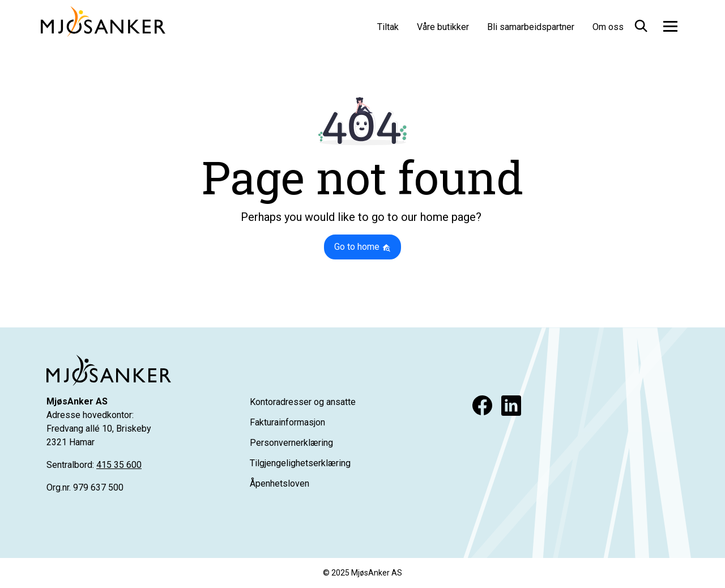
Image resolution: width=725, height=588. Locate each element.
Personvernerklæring (291, 443)
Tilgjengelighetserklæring (300, 463)
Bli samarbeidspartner (531, 27)
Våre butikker (443, 27)
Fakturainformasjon (287, 422)
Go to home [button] (362, 247)
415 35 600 (119, 465)
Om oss (608, 27)
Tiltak (388, 27)
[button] (640, 24)
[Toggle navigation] (670, 26)
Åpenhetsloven (280, 483)
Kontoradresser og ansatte (303, 402)
